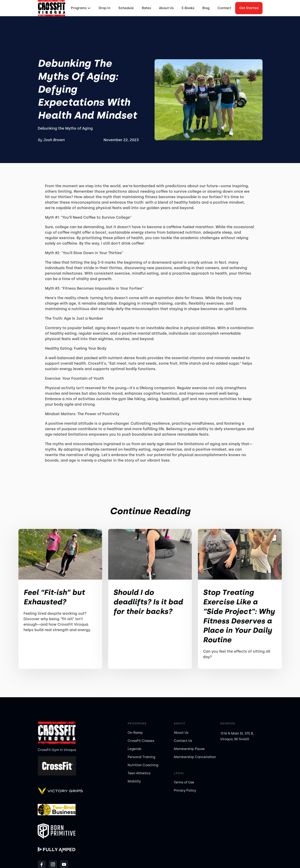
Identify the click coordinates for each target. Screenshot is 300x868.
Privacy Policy (185, 790)
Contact (224, 8)
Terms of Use (184, 782)
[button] (80, 8)
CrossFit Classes (141, 741)
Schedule (126, 8)
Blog (206, 8)
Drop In (105, 8)
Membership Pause (189, 749)
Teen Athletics (139, 773)
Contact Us (183, 741)
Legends (134, 749)
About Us (166, 8)
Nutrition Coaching (143, 765)
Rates (146, 8)
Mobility (134, 781)
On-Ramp (135, 733)
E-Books (188, 8)
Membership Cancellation (195, 757)
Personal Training (141, 757)
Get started (249, 8)
